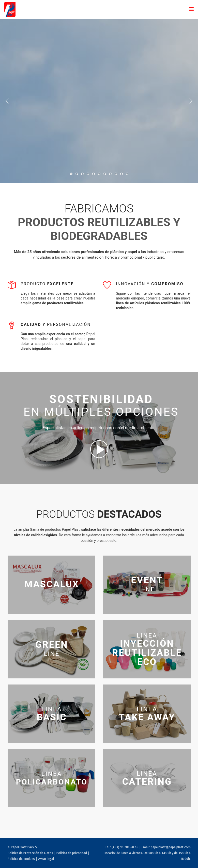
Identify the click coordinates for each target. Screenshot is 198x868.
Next (191, 101)
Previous (7, 101)
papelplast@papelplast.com (171, 847)
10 (121, 174)
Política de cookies (21, 859)
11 (127, 174)
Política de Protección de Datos (30, 853)
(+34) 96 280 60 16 (125, 847)
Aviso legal (46, 859)
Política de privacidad (72, 853)
